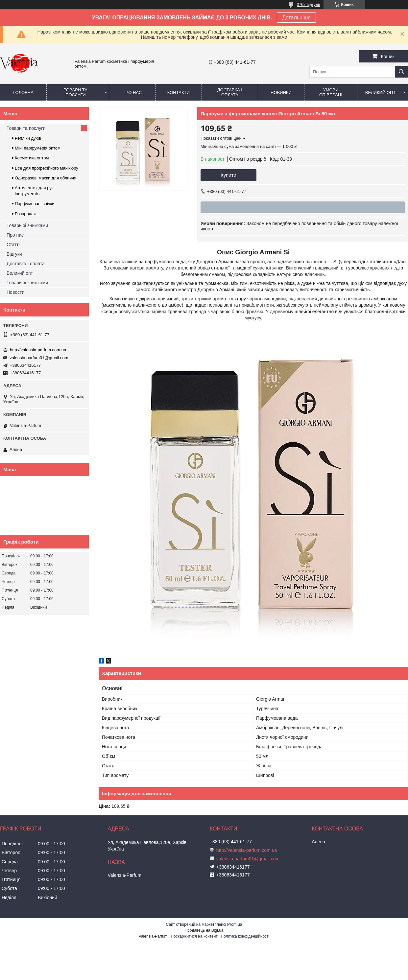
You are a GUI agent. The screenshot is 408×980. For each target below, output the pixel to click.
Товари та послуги (76, 92)
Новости (15, 292)
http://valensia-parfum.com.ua (38, 350)
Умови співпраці (331, 92)
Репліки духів (28, 138)
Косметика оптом (32, 158)
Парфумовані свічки (35, 204)
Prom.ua (235, 924)
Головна (23, 93)
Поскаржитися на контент (194, 936)
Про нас (132, 93)
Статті (13, 245)
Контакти (179, 93)
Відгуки (14, 254)
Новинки (281, 93)
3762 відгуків (309, 5)
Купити (228, 175)
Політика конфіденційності (245, 936)
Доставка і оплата (230, 92)
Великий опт (381, 93)
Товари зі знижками (27, 225)
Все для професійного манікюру (47, 168)
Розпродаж (26, 214)
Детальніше (296, 18)
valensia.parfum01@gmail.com (39, 358)
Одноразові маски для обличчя (46, 178)
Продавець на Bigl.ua (204, 930)
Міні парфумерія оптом (38, 148)
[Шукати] (401, 72)
